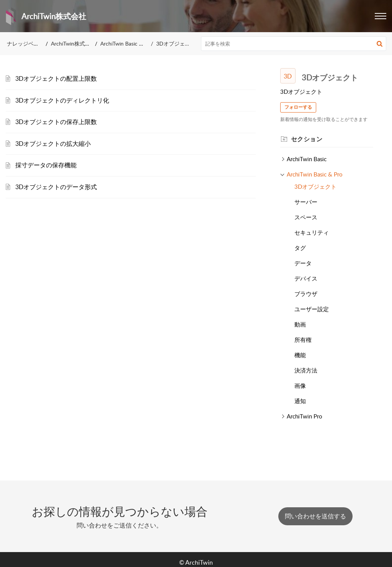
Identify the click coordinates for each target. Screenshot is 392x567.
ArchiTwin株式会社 (73, 43)
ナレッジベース (26, 43)
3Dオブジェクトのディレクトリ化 (62, 100)
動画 (300, 324)
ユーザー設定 (312, 309)
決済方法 (306, 370)
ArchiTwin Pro (305, 416)
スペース (306, 217)
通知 (300, 401)
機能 (300, 355)
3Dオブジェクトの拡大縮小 (53, 144)
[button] (380, 44)
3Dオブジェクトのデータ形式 (56, 187)
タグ (300, 248)
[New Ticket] (315, 516)
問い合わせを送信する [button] (315, 516)
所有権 (303, 340)
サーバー (306, 202)
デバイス (306, 278)
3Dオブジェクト (315, 186)
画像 (300, 386)
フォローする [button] (298, 107)
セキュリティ (312, 232)
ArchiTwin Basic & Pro (126, 43)
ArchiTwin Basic (307, 159)
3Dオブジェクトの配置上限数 (56, 78)
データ (303, 263)
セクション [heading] (307, 139)
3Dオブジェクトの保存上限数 (56, 122)
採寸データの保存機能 (46, 165)
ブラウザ (306, 294)
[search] (294, 44)
